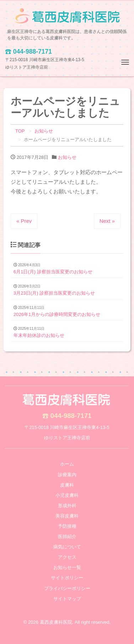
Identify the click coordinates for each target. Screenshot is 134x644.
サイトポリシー (67, 578)
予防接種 (67, 526)
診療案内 (67, 475)
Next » (107, 221)
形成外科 (67, 506)
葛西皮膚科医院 (56, 622)
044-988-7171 (71, 416)
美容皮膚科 (67, 516)
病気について (67, 547)
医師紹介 (67, 536)
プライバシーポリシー (67, 588)
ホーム (67, 464)
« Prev (24, 221)
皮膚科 (67, 485)
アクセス (67, 557)
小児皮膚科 (67, 495)
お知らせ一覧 (67, 567)
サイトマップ (67, 599)
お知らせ (67, 157)
